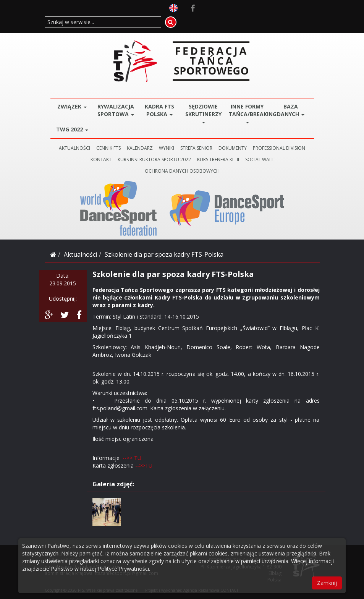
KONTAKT (101, 159)
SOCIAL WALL (260, 159)
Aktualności (80, 254)
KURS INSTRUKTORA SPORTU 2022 (154, 159)
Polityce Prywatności (123, 569)
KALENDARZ (140, 148)
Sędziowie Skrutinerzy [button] (203, 113)
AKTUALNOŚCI (74, 148)
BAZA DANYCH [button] (291, 110)
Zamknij (327, 583)
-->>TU (143, 465)
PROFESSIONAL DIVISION (279, 148)
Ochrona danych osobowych (182, 171)
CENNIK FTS (108, 148)
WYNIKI (167, 148)
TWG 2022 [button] (72, 129)
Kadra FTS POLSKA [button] (159, 110)
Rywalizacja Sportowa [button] (116, 110)
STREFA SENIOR (196, 148)
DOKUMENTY (233, 148)
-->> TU (132, 458)
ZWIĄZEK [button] (72, 106)
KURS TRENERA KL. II (218, 159)
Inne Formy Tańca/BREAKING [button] (249, 113)
